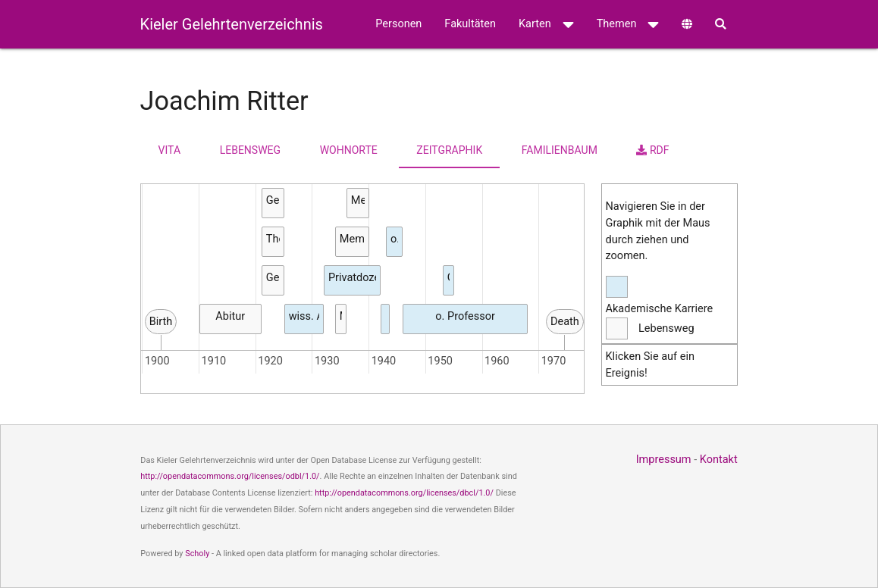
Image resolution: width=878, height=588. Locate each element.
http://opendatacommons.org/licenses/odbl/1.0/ (230, 476)
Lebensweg (250, 150)
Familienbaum (560, 150)
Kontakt (719, 460)
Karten (546, 24)
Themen (628, 24)
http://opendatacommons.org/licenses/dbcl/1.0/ (404, 493)
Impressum (664, 460)
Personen (398, 24)
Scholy (197, 554)
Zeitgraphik (449, 150)
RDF (652, 150)
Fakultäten (470, 24)
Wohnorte (349, 150)
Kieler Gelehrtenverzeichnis (232, 24)
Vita (169, 150)
